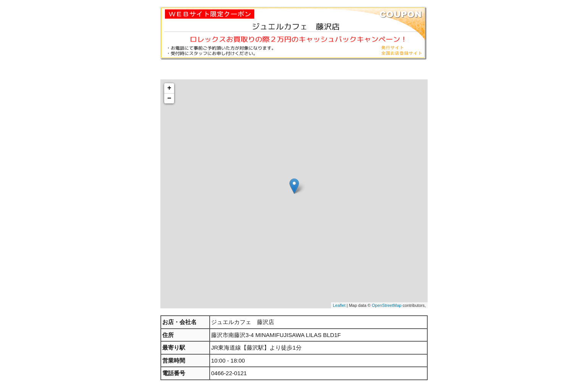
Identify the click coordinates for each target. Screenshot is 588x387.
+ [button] (169, 88)
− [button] (169, 98)
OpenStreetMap (387, 305)
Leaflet (339, 305)
